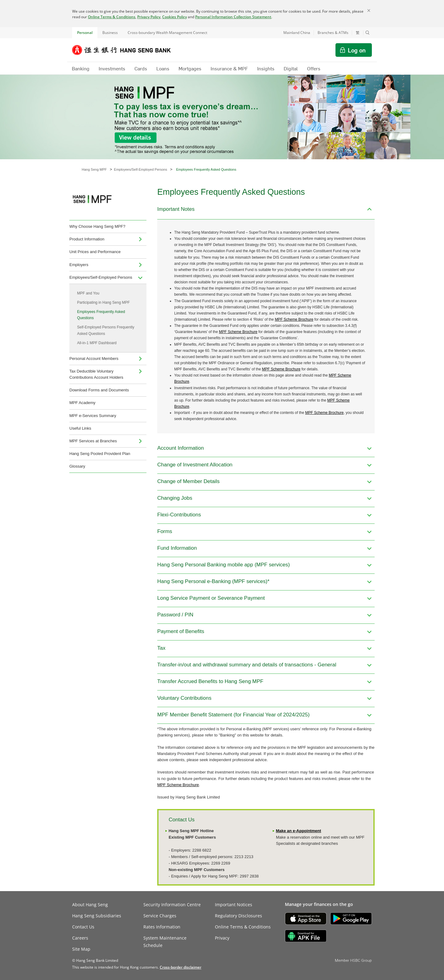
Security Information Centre (172, 905)
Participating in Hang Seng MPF (103, 302)
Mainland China (297, 33)
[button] (368, 33)
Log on (357, 50)
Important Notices (234, 905)
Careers (80, 938)
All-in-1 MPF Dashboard (97, 343)
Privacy (222, 938)
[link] (181, 967)
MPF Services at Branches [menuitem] (93, 441)
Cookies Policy (175, 17)
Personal (85, 33)
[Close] (369, 10)
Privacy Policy (149, 17)
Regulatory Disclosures (238, 916)
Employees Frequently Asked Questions (101, 315)
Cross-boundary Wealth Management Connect (167, 33)
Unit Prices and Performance (95, 252)
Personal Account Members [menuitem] (94, 359)
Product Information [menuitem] (87, 239)
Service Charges (160, 916)
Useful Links (80, 428)
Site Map (81, 949)
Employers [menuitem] (79, 265)
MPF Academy (82, 403)
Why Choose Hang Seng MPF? (97, 226)
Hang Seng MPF (94, 169)
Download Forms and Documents (99, 390)
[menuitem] (140, 239)
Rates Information (162, 927)
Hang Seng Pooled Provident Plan (100, 454)
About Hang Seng (90, 905)
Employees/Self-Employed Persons (141, 169)
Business (110, 33)
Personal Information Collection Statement (233, 17)
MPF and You (88, 293)
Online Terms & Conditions (112, 17)
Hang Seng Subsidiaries (97, 916)
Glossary (77, 466)
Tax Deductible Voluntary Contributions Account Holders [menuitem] (96, 374)
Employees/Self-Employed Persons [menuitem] (101, 277)
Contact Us (83, 927)
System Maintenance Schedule (165, 942)
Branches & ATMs (333, 33)
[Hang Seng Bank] (126, 50)
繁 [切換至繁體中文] (358, 33)
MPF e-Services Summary (93, 416)
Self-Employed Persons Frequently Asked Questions (106, 330)
